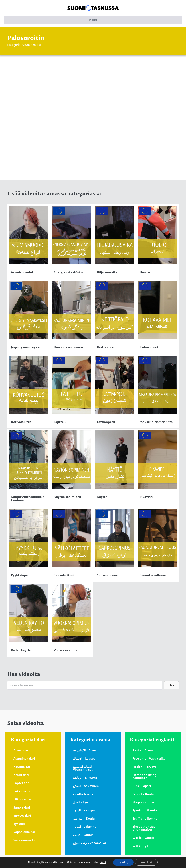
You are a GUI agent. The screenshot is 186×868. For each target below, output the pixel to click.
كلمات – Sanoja (83, 835)
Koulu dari (21, 775)
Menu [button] (93, 20)
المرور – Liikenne (85, 827)
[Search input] (85, 685)
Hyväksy (123, 862)
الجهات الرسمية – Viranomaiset (84, 768)
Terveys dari (22, 816)
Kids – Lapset (142, 786)
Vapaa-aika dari (25, 832)
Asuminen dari (24, 759)
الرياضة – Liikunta (85, 778)
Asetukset (146, 862)
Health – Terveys (144, 767)
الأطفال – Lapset (84, 759)
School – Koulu (143, 794)
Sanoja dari (22, 807)
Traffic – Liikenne (145, 819)
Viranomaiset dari (27, 840)
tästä (103, 862)
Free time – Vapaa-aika (149, 759)
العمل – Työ (80, 802)
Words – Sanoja (144, 838)
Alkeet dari (21, 750)
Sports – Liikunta (145, 810)
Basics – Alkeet (143, 750)
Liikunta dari (23, 799)
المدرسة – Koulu (84, 819)
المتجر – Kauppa (84, 810)
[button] (171, 685)
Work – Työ (140, 846)
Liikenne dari (23, 791)
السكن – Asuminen (86, 786)
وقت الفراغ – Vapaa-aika (90, 843)
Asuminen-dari (32, 45)
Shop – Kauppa (143, 802)
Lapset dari (22, 783)
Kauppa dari (22, 767)
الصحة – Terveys (84, 794)
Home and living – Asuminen (145, 776)
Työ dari (19, 824)
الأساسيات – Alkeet (85, 750)
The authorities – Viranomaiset (145, 828)
